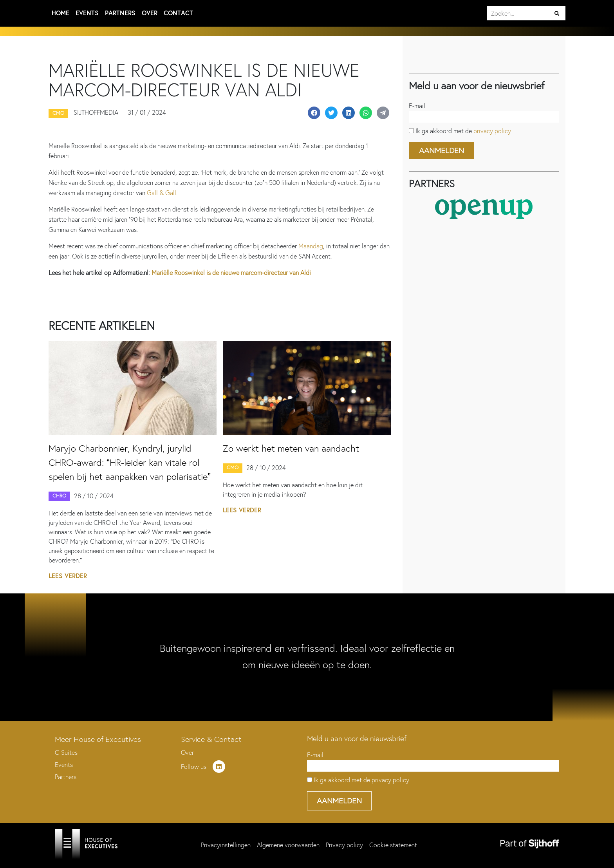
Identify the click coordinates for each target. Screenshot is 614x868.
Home (60, 13)
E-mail (417, 106)
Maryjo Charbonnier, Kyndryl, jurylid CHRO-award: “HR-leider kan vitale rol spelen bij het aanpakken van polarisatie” (130, 462)
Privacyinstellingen (226, 845)
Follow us (203, 767)
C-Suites (66, 753)
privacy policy (492, 131)
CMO (233, 468)
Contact (178, 13)
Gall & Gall (162, 193)
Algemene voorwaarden (288, 845)
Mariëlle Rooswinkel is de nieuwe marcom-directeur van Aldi (231, 273)
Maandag (311, 246)
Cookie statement (393, 845)
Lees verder (68, 576)
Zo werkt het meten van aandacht (291, 448)
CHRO (59, 496)
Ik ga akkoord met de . (464, 131)
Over (150, 13)
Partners (120, 13)
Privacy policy (344, 845)
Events (87, 13)
